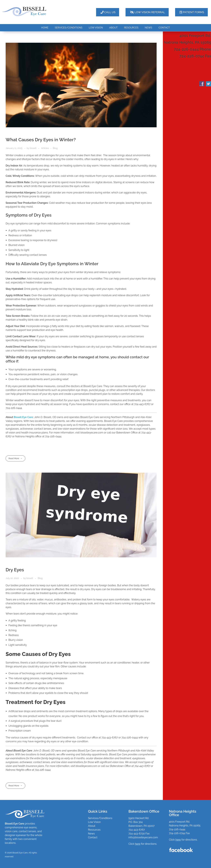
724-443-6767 (137, 830)
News (91, 834)
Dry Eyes (15, 570)
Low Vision (94, 822)
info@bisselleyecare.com (143, 837)
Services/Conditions (100, 818)
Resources (94, 830)
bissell (33, 148)
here (178, 840)
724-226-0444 (177, 829)
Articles (45, 148)
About (92, 826)
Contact (93, 837)
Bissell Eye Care (23, 417)
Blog (55, 148)
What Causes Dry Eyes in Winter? (41, 140)
